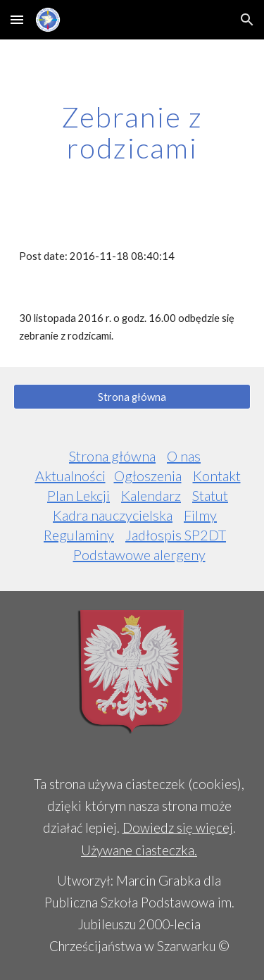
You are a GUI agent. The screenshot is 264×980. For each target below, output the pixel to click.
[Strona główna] (132, 397)
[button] (17, 19)
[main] (132, 132)
